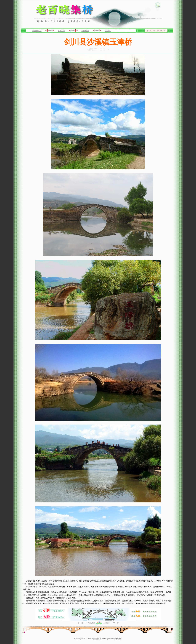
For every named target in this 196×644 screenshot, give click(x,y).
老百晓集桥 (37, 31)
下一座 (116, 623)
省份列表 (61, 31)
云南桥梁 (85, 31)
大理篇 (108, 31)
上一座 (80, 623)
